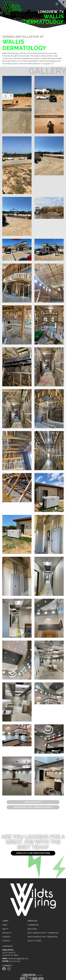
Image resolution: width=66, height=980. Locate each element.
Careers (6, 937)
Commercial (33, 925)
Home (5, 925)
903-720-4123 (15, 961)
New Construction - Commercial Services (33, 807)
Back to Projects (33, 802)
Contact (6, 941)
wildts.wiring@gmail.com (18, 959)
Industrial (32, 929)
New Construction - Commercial (43, 933)
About (5, 929)
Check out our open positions (33, 853)
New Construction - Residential (43, 937)
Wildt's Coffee (34, 941)
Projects (7, 933)
